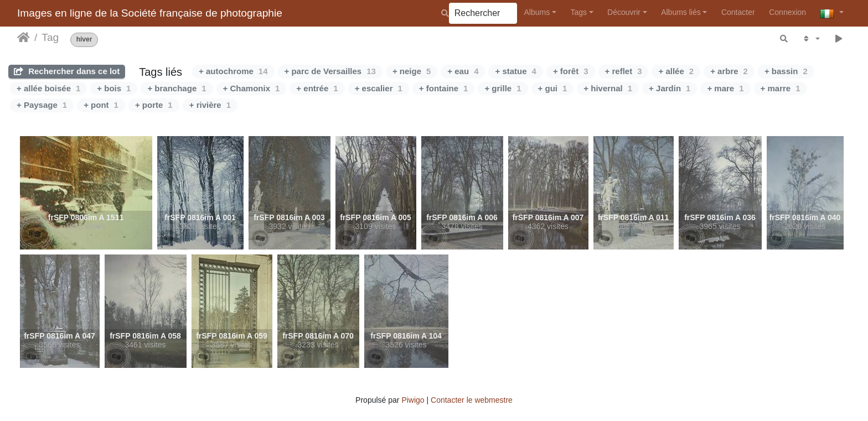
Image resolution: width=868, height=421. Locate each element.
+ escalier (379, 88)
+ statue (515, 71)
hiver (84, 40)
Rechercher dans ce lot (67, 71)
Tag (50, 37)
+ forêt (571, 71)
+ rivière (210, 105)
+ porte (154, 105)
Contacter (738, 12)
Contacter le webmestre (472, 400)
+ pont (101, 105)
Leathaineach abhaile (24, 38)
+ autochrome (233, 71)
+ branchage (177, 88)
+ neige (412, 71)
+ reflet (624, 71)
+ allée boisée (48, 88)
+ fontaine (444, 88)
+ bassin (786, 71)
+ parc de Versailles (330, 71)
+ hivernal (608, 88)
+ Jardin (670, 88)
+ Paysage (42, 105)
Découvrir (624, 12)
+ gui (553, 88)
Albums (537, 12)
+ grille (503, 88)
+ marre (781, 88)
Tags (578, 12)
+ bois (114, 88)
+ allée (676, 71)
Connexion (787, 12)
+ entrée (317, 88)
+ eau (463, 71)
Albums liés (681, 12)
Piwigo (413, 400)
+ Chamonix (252, 88)
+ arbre (729, 71)
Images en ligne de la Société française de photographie (150, 13)
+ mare (725, 88)
